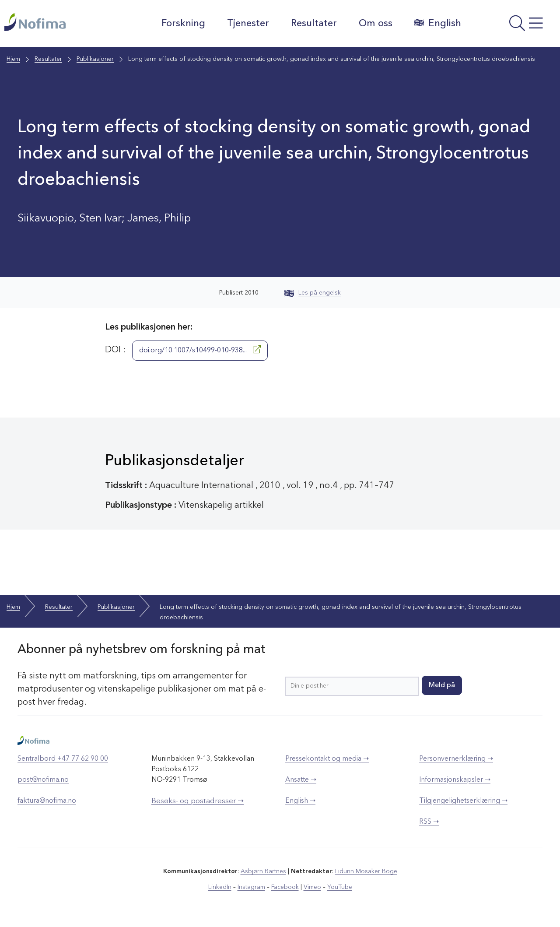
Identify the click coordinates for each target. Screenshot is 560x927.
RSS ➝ (429, 822)
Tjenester (248, 24)
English (438, 23)
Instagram (251, 887)
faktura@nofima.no (47, 801)
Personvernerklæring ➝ (456, 759)
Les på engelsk (313, 293)
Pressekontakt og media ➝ (327, 759)
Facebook (285, 887)
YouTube (340, 887)
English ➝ (300, 801)
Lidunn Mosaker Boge (366, 871)
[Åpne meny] (513, 26)
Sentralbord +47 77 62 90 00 (63, 759)
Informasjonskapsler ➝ (455, 780)
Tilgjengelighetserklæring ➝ (463, 801)
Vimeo (312, 887)
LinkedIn (220, 887)
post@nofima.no (43, 780)
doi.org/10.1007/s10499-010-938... (200, 350)
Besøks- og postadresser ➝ (198, 801)
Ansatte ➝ (301, 780)
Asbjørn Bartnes (263, 871)
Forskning (183, 24)
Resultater (314, 24)
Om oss (376, 24)
